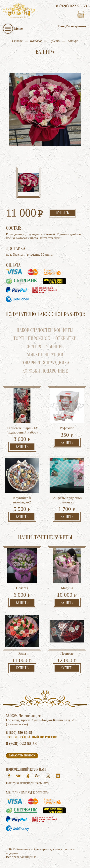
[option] (28, 183)
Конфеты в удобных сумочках (67, 500)
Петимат (67, 653)
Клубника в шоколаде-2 (22, 500)
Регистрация (76, 26)
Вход (62, 26)
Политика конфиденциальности (28, 783)
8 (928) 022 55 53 (72, 6)
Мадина (67, 588)
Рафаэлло (67, 428)
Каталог (36, 41)
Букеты (55, 41)
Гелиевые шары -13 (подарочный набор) (22, 430)
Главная (17, 41)
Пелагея (22, 588)
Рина (22, 653)
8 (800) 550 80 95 (19, 733)
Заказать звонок (22, 756)
